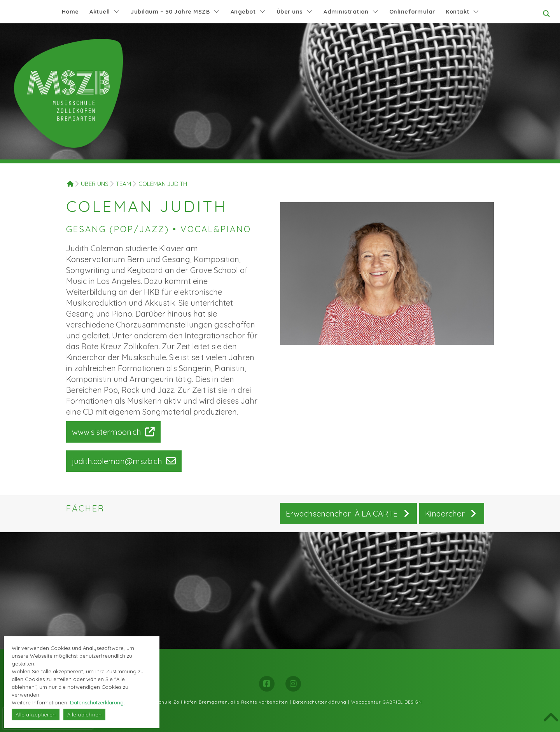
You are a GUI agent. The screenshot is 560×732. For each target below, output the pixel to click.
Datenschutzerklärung (320, 702)
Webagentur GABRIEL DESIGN (387, 702)
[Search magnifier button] (546, 14)
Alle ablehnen (84, 714)
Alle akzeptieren (36, 714)
